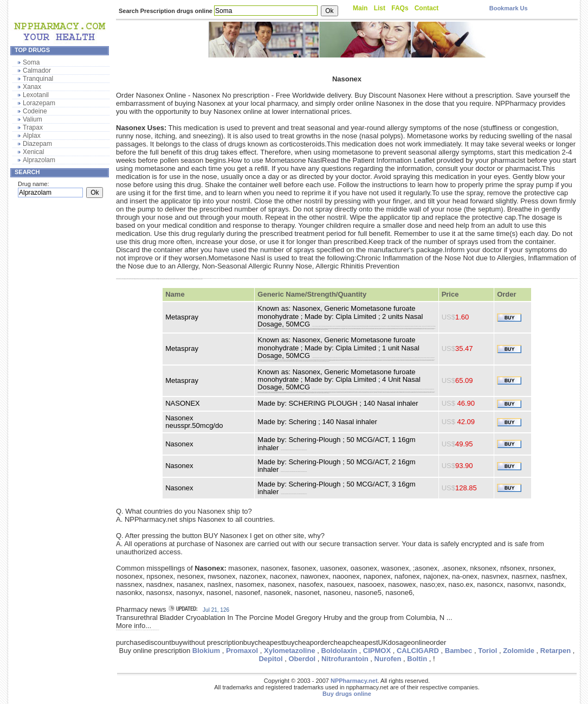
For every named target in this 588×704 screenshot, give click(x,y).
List (380, 8)
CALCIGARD (418, 651)
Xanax (32, 87)
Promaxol (242, 651)
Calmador (37, 71)
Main (360, 8)
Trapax (33, 127)
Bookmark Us (509, 8)
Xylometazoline (290, 651)
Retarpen (555, 651)
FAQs (400, 8)
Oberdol (302, 659)
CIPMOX (377, 651)
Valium (33, 119)
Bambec (459, 651)
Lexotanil (36, 95)
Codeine (35, 111)
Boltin (417, 659)
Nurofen (388, 659)
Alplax (32, 136)
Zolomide (519, 651)
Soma (31, 62)
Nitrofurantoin (345, 659)
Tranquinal (38, 79)
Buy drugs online (347, 694)
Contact (427, 8)
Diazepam (37, 144)
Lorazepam (39, 103)
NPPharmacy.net (354, 681)
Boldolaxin (339, 651)
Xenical (33, 152)
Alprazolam (39, 160)
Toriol (487, 651)
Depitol (270, 659)
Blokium (206, 651)
